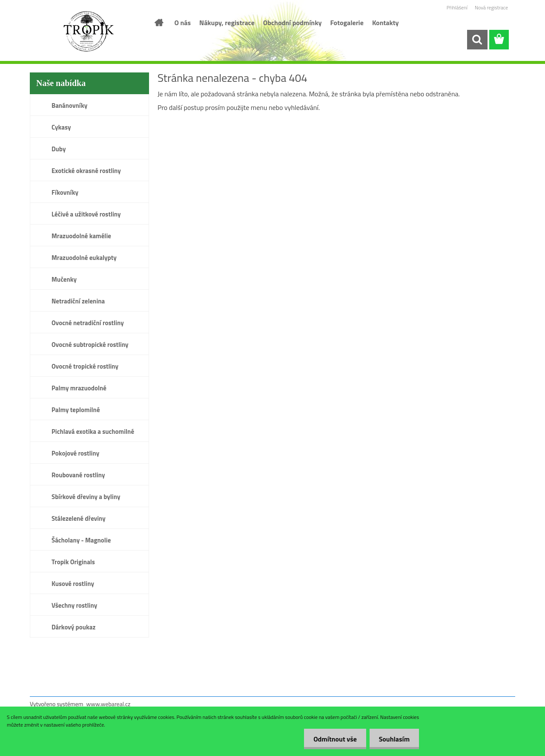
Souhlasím (393, 739)
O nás (183, 23)
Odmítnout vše (331, 739)
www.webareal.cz (109, 704)
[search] (477, 40)
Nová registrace (491, 7)
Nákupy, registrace (227, 23)
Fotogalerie (347, 23)
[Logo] (88, 32)
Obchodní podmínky (293, 23)
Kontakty (386, 23)
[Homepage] (158, 23)
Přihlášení (457, 7)
